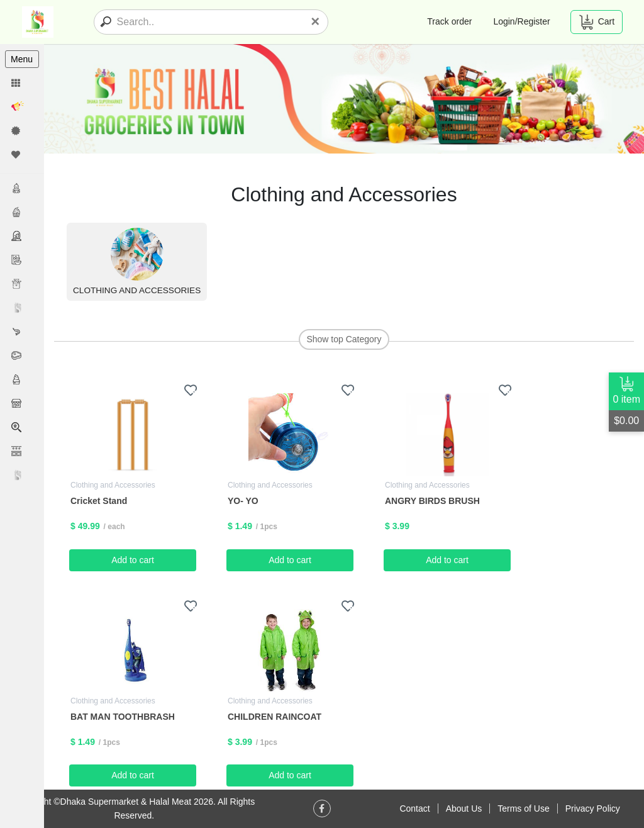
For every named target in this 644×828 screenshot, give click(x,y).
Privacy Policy (593, 808)
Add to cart (133, 560)
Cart (597, 22)
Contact (414, 808)
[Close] (315, 21)
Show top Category (344, 339)
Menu (22, 59)
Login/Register (521, 21)
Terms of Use (523, 808)
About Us (464, 808)
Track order (449, 21)
